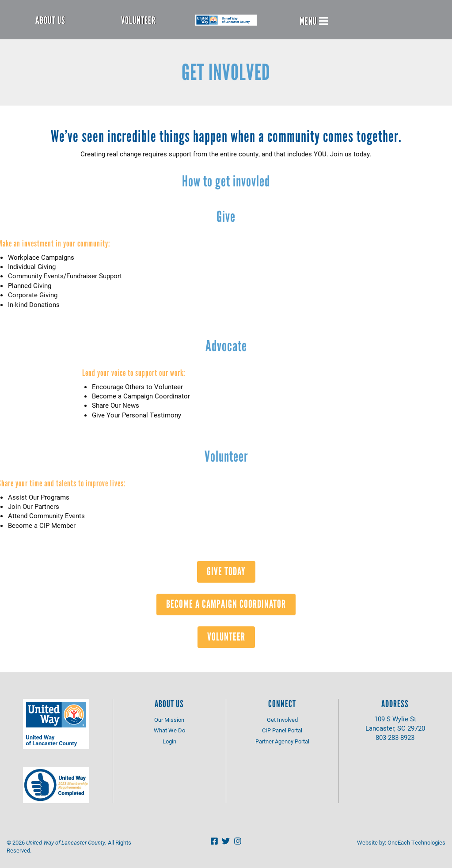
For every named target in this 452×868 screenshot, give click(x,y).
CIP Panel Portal (282, 730)
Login (169, 741)
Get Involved (282, 720)
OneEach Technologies (416, 842)
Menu (314, 21)
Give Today (226, 571)
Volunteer (138, 20)
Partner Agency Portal (282, 741)
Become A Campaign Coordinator (226, 604)
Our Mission (169, 720)
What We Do (169, 730)
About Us (50, 20)
